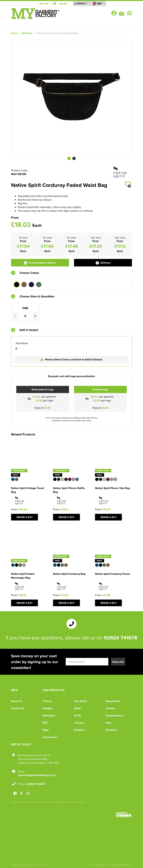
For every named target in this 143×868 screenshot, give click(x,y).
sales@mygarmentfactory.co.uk (37, 775)
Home (14, 33)
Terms (14, 802)
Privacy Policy (24, 802)
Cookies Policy (39, 802)
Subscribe (118, 662)
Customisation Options (40, 263)
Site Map (81, 802)
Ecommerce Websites (99, 865)
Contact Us (18, 708)
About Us (17, 701)
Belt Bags (27, 33)
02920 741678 (121, 638)
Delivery (103, 263)
